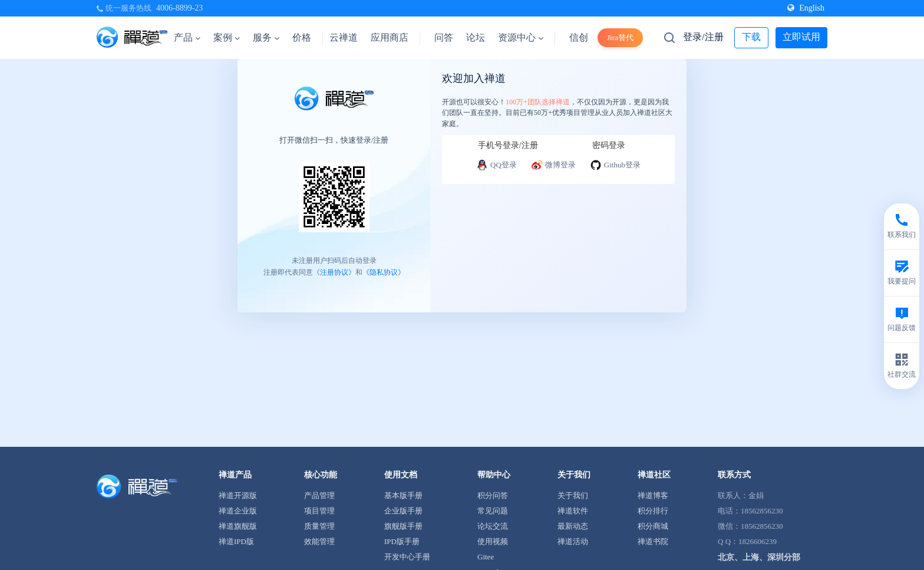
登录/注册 (703, 37)
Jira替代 (620, 37)
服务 (266, 37)
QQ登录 (496, 165)
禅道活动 (573, 541)
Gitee (486, 557)
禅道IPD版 (236, 541)
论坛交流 (493, 526)
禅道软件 (573, 511)
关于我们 (573, 495)
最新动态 (573, 526)
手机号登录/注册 (508, 145)
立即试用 (801, 37)
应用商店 (390, 37)
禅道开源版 (238, 495)
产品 (187, 37)
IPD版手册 (402, 541)
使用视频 (493, 541)
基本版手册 (403, 495)
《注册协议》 (334, 272)
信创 (579, 37)
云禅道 (344, 37)
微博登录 (553, 165)
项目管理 (319, 511)
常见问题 (493, 511)
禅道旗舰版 (238, 526)
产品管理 (319, 495)
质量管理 (319, 526)
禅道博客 (653, 495)
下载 (751, 37)
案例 (227, 37)
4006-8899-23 (179, 8)
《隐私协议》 (384, 272)
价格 (302, 37)
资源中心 (521, 37)
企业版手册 (403, 511)
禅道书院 (653, 541)
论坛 (476, 37)
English (806, 8)
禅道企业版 (238, 511)
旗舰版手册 (403, 526)
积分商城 (653, 526)
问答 (444, 37)
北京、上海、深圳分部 (759, 557)
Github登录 (615, 165)
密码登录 (609, 145)
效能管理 (319, 541)
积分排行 (653, 511)
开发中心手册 (407, 557)
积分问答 (493, 495)
